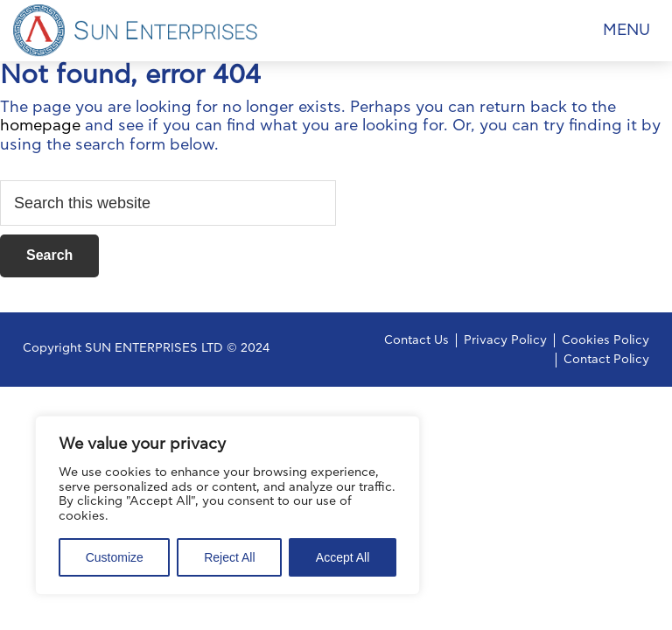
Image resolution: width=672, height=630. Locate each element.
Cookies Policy (605, 340)
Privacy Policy (505, 340)
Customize (115, 557)
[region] (227, 505)
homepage (40, 126)
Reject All (229, 557)
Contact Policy (606, 360)
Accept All (343, 557)
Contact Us (416, 340)
